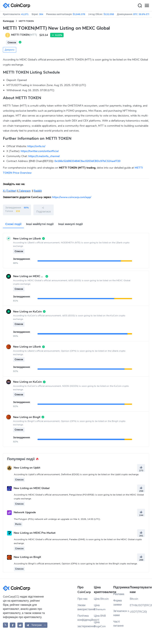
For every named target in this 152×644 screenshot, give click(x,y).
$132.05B (109, 14)
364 (41, 14)
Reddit (38, 191)
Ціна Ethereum (100, 607)
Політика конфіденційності (86, 618)
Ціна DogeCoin (100, 624)
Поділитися (44, 210)
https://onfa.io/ (36, 146)
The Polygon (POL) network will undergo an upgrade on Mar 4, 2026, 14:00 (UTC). (57, 519)
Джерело (10, 50)
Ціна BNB (100, 616)
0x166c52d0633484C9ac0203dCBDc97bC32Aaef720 (87, 161)
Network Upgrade (25, 513)
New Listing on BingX (27, 557)
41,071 (25, 14)
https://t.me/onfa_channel (44, 156)
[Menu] (147, 6)
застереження (86, 626)
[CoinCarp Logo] (18, 6)
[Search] (140, 6)
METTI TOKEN (26, 21)
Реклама (119, 594)
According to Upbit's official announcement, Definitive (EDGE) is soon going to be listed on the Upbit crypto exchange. (76, 474)
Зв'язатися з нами (121, 613)
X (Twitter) (10, 191)
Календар (8, 21)
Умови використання (86, 607)
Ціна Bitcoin (101, 599)
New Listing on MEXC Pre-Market (35, 533)
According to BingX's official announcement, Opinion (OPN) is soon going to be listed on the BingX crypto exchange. (76, 564)
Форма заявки (118, 603)
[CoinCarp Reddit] (20, 625)
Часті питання (119, 624)
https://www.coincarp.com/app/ (72, 197)
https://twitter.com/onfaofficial (40, 151)
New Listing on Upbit (27, 468)
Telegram (24, 191)
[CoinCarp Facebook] (13, 625)
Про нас (83, 599)
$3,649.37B (79, 14)
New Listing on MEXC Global (32, 488)
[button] (36, 625)
